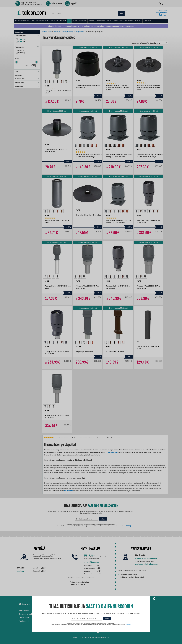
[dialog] (91, 322)
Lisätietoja (128, 625)
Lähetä (107, 619)
